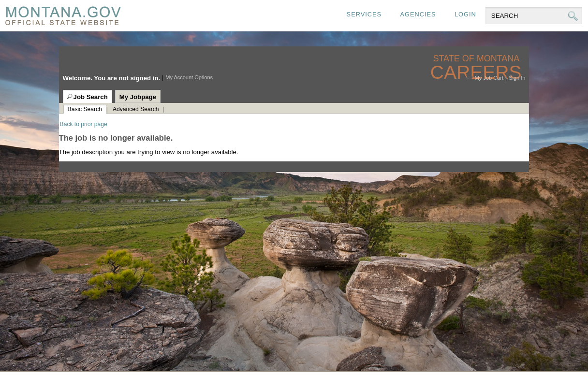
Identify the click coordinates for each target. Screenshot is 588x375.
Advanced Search (136, 109)
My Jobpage (138, 97)
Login (465, 14)
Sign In (517, 78)
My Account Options (189, 77)
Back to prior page (84, 124)
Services (364, 14)
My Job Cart (489, 78)
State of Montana (477, 59)
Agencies (418, 14)
